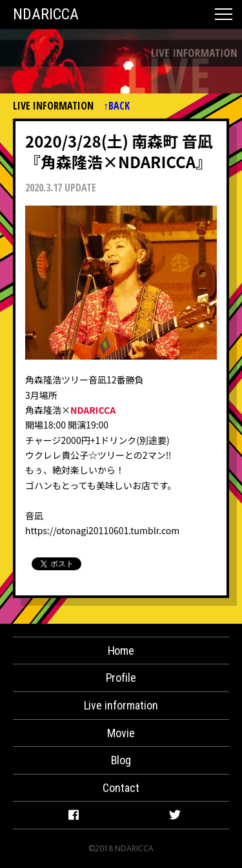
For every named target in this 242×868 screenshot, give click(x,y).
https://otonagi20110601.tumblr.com (102, 530)
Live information (121, 705)
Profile (121, 678)
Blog (121, 760)
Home (121, 651)
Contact (121, 788)
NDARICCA (46, 14)
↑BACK (116, 106)
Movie (121, 733)
